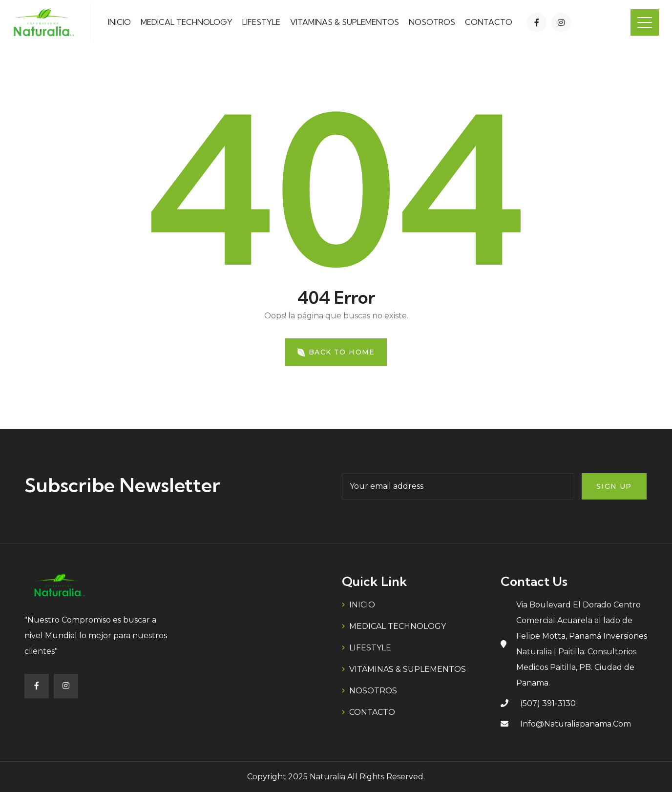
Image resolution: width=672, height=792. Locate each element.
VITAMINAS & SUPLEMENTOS (345, 22)
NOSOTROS (432, 22)
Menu (645, 22)
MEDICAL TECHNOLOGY (187, 22)
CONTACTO (489, 22)
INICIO (119, 22)
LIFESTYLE (261, 22)
